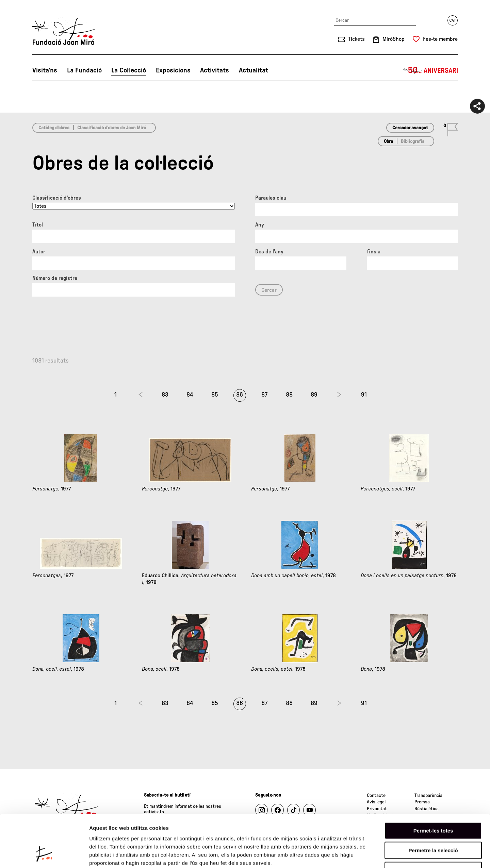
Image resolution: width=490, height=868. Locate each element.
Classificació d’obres (57, 198)
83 (165, 395)
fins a (374, 252)
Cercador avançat (410, 128)
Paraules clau (271, 198)
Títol (38, 225)
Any (260, 225)
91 (364, 395)
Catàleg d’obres (54, 128)
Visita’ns (45, 70)
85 (215, 395)
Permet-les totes (433, 785)
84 (190, 395)
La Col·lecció (129, 70)
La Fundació (84, 70)
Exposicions (173, 70)
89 (314, 395)
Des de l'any (269, 252)
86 (240, 395)
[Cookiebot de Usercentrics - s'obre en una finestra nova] (44, 855)
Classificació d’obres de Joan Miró (112, 128)
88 (289, 395)
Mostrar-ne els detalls (392, 855)
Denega (433, 825)
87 (264, 395)
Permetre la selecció (433, 805)
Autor (39, 252)
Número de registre (55, 278)
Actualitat (254, 70)
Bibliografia (413, 141)
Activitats (215, 70)
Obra (388, 141)
